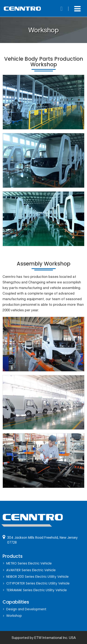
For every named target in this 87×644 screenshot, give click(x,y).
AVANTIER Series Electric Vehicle (31, 570)
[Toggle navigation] (77, 9)
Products (13, 556)
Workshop (14, 616)
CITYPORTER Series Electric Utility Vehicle (38, 583)
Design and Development (26, 609)
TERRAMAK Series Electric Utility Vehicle (37, 590)
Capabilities (16, 602)
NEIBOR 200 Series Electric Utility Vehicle (37, 577)
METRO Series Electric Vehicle (29, 563)
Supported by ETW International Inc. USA (44, 638)
